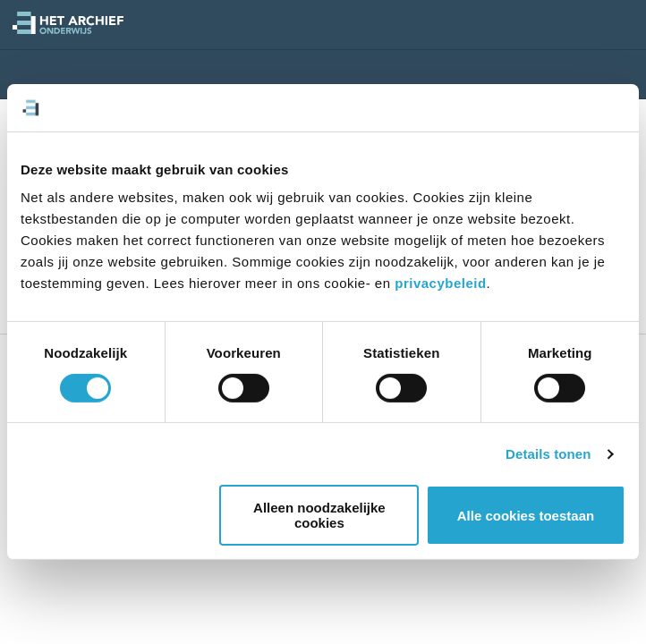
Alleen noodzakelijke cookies (321, 515)
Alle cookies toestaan (526, 516)
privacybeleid (440, 283)
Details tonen (548, 454)
